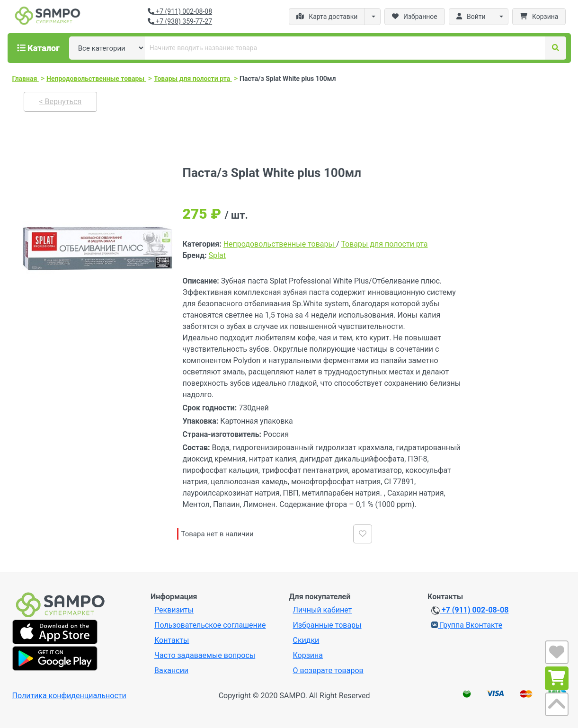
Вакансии (171, 670)
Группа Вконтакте (467, 625)
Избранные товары (327, 625)
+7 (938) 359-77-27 (180, 21)
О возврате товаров (328, 670)
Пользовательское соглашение (210, 625)
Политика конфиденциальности (69, 696)
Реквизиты (174, 610)
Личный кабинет (323, 610)
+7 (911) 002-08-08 (180, 11)
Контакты (172, 640)
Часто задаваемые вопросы (205, 655)
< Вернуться (61, 102)
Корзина (308, 655)
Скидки (306, 640)
